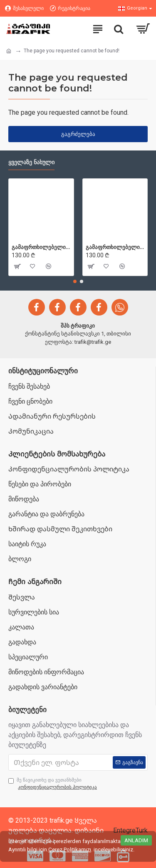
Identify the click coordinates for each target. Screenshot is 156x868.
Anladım (136, 840)
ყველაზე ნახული (31, 162)
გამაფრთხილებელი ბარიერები (41, 247)
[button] (75, 281)
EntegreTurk (130, 830)
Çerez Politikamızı (70, 850)
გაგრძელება (78, 134)
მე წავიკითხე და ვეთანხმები (53, 784)
